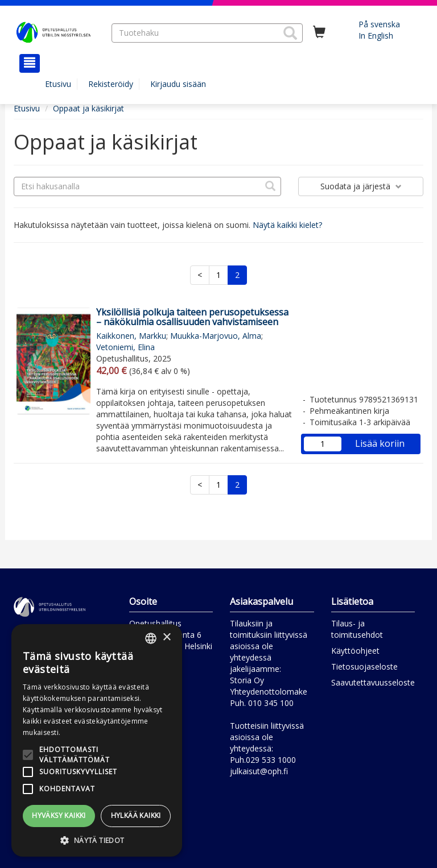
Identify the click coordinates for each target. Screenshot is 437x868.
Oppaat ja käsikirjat (88, 108)
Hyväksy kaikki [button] (59, 815)
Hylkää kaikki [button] (136, 815)
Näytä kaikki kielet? (287, 225)
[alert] (97, 740)
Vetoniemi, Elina (125, 347)
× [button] (166, 637)
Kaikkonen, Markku (131, 336)
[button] (290, 33)
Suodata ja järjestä (361, 186)
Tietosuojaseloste (364, 666)
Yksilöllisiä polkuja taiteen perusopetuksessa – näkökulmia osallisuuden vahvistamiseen (192, 317)
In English (376, 36)
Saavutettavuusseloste (373, 682)
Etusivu (58, 84)
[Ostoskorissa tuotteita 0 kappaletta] (319, 32)
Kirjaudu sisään (178, 84)
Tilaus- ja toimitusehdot (357, 629)
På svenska (379, 24)
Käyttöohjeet (355, 651)
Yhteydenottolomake (269, 692)
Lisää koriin (380, 443)
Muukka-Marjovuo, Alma (216, 336)
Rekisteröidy (111, 84)
